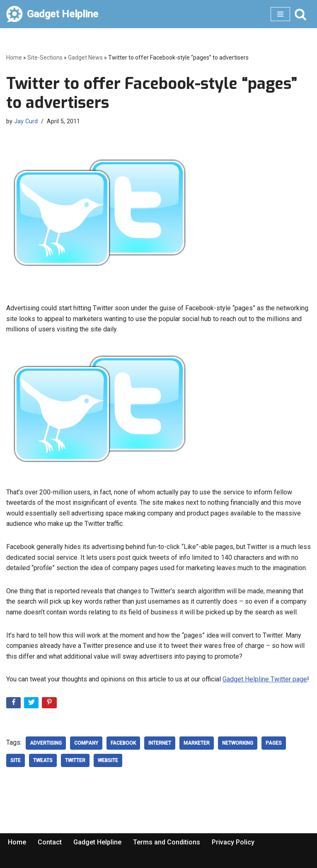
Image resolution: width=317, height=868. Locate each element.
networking (238, 743)
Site (16, 760)
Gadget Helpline (97, 842)
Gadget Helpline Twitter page (265, 679)
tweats (43, 760)
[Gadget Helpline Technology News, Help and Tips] (52, 14)
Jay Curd (26, 121)
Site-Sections (45, 58)
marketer (197, 743)
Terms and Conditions (167, 842)
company (86, 743)
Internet (160, 743)
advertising (46, 743)
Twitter (75, 760)
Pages (274, 743)
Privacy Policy (233, 842)
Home (14, 58)
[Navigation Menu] (280, 14)
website (108, 760)
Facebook (123, 743)
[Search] (300, 14)
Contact (50, 842)
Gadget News (85, 58)
